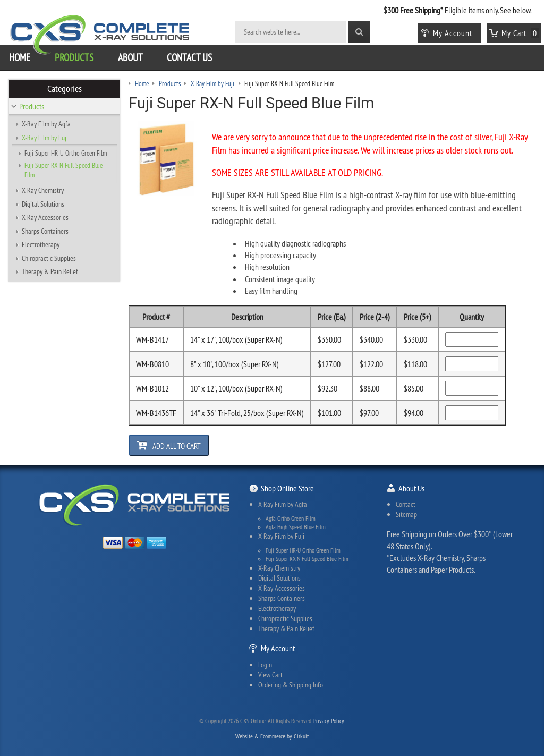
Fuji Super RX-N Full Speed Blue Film (63, 170)
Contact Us (189, 57)
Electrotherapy (41, 244)
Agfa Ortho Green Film (291, 519)
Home (20, 57)
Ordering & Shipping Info (291, 685)
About (130, 57)
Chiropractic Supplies (49, 258)
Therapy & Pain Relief (50, 271)
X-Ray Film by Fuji (45, 138)
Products (74, 57)
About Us (411, 488)
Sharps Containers (45, 231)
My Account (278, 648)
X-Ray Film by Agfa (46, 124)
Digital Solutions (43, 204)
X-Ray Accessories (45, 217)
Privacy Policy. (329, 721)
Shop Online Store (287, 488)
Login (265, 665)
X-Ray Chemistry (43, 190)
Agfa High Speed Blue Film (296, 527)
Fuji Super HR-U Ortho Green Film (66, 153)
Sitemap (406, 514)
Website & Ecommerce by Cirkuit (272, 736)
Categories (65, 89)
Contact (406, 504)
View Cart (270, 675)
